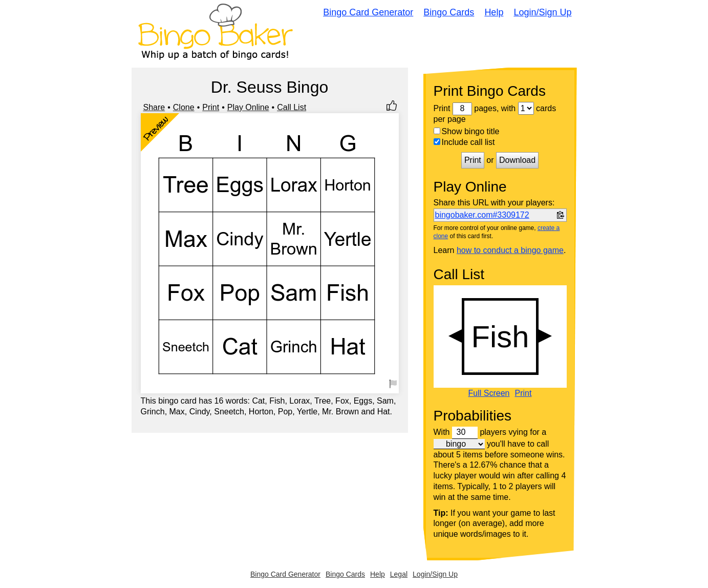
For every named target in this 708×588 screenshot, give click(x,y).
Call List (292, 107)
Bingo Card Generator (368, 12)
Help (494, 12)
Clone (184, 107)
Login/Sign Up (542, 12)
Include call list (464, 142)
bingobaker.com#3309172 (482, 215)
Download (517, 160)
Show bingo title (467, 131)
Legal (399, 574)
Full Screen (489, 393)
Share (154, 107)
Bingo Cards (449, 12)
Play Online (248, 107)
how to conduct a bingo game (510, 250)
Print (211, 107)
